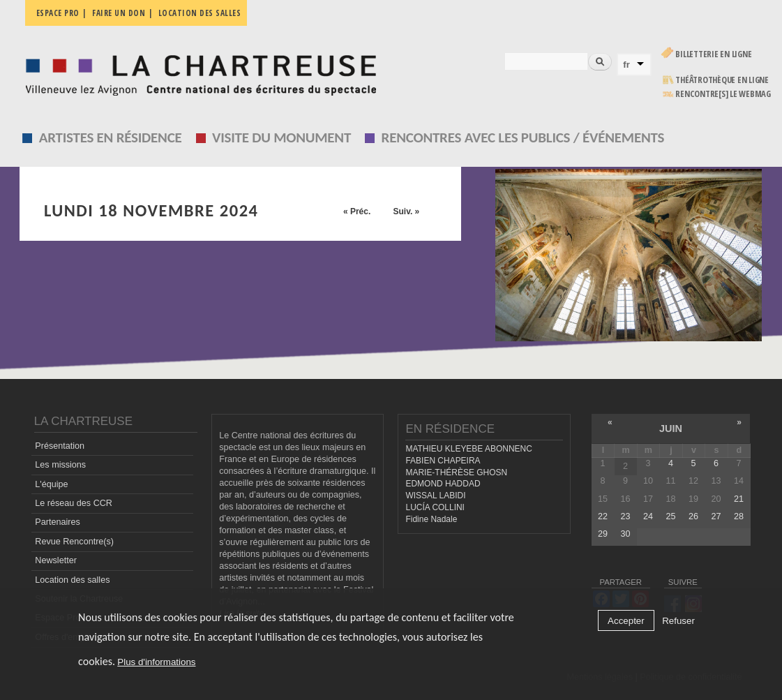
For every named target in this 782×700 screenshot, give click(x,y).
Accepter (626, 621)
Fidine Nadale (431, 519)
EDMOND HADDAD (443, 484)
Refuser (678, 621)
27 (716, 516)
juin (671, 429)
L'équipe (51, 484)
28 (739, 516)
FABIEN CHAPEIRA (443, 461)
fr (626, 65)
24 (648, 516)
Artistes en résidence (111, 137)
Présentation (60, 446)
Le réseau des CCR (74, 503)
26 (693, 516)
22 (603, 516)
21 (739, 499)
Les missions (60, 465)
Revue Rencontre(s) (74, 542)
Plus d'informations (156, 662)
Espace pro (58, 13)
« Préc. (357, 211)
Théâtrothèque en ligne (722, 80)
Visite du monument (281, 137)
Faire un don (119, 13)
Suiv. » (406, 211)
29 (603, 534)
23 (625, 516)
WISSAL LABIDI (435, 496)
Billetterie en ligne (713, 54)
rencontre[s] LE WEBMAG (723, 94)
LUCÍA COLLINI (435, 507)
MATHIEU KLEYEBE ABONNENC (468, 449)
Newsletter (56, 560)
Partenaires (57, 522)
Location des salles (200, 13)
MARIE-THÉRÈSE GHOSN (456, 472)
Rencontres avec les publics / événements (523, 137)
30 (625, 534)
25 (670, 516)
